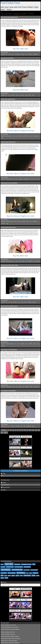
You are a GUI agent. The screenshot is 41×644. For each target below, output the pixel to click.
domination (17, 564)
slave (13, 575)
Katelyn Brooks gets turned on (9, 227)
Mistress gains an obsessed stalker (9, 641)
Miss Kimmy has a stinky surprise (9, 306)
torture (19, 221)
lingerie (13, 95)
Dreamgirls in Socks (10, 221)
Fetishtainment (9, 136)
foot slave (4, 573)
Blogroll (4, 483)
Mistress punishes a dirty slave (8, 634)
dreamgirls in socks (26, 564)
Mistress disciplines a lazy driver (8, 625)
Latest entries (5, 623)
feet (6, 54)
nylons (17, 387)
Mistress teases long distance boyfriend (10, 643)
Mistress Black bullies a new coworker (10, 627)
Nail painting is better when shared (10, 265)
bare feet (30, 54)
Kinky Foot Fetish (5, 485)
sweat (34, 344)
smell (21, 426)
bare (2, 138)
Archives (4, 582)
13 (39, 430)
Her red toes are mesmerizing (8, 391)
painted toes (36, 54)
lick (33, 179)
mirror (22, 302)
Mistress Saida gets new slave (8, 632)
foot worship (12, 573)
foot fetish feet (17, 570)
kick (36, 179)
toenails (13, 426)
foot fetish (23, 54)
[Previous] (4, 430)
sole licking (27, 575)
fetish (30, 95)
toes (16, 136)
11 (33, 430)
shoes (38, 344)
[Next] (6, 433)
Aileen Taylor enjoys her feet (8, 99)
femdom (3, 567)
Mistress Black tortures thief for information (11, 638)
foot (38, 179)
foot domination (19, 567)
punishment (21, 179)
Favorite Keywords (6, 561)
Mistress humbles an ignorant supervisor (10, 629)
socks (7, 223)
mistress (35, 573)
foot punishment (34, 570)
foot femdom (27, 567)
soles (13, 54)
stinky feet (22, 344)
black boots (35, 221)
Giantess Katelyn (9, 261)
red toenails (17, 54)
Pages (3, 474)
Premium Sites (5, 480)
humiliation (26, 179)
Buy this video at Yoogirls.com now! (20, 131)
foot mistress (27, 570)
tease (9, 54)
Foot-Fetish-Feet (10, 3)
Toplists (4, 490)
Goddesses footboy (9, 344)
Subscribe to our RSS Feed (20, 471)
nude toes (22, 95)
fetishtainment (10, 567)
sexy (27, 54)
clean (26, 95)
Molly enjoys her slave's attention (9, 183)
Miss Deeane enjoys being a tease (9, 17)
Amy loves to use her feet (7, 58)
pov (2, 575)
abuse (2, 564)
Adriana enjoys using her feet (8, 142)
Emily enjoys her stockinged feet (9, 350)
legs (27, 573)
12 (36, 430)
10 (30, 430)
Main (2, 476)
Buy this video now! (21, 49)
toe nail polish (14, 302)
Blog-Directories (6, 487)
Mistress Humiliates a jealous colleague (10, 636)
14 (2, 433)
